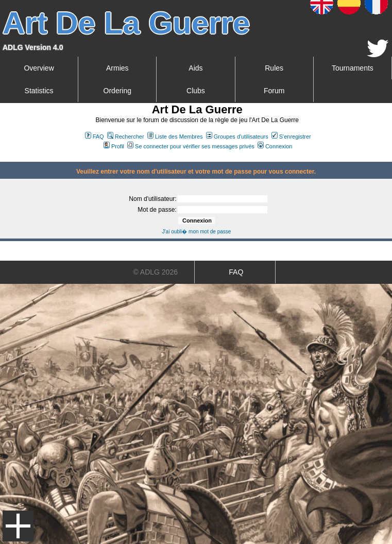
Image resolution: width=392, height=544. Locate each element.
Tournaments (353, 68)
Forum (274, 91)
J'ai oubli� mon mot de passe (197, 232)
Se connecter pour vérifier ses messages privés (191, 146)
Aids (195, 68)
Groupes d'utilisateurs (237, 137)
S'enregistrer (291, 137)
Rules (274, 68)
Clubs (196, 91)
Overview (39, 68)
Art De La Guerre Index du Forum (4, 158)
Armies (117, 68)
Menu (18, 526)
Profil (114, 146)
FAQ (95, 137)
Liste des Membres (175, 137)
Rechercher (126, 137)
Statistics (39, 91)
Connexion (275, 146)
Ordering (117, 91)
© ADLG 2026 (155, 272)
